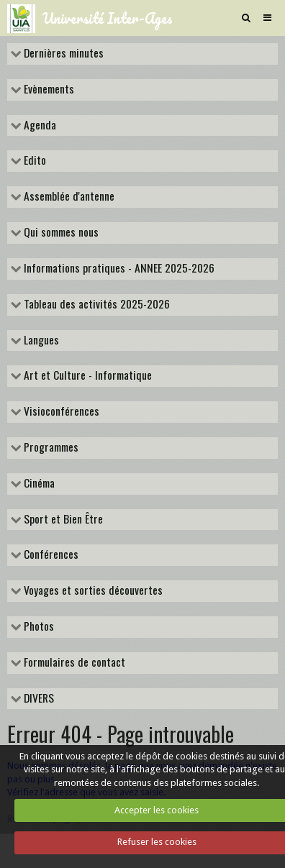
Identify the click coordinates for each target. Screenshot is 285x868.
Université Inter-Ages (108, 18)
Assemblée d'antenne (68, 197)
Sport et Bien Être (62, 520)
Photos (37, 627)
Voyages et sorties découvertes (92, 591)
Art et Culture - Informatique (86, 376)
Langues (40, 341)
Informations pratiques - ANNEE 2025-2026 (118, 269)
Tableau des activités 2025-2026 (95, 305)
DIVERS (37, 699)
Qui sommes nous (60, 233)
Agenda (39, 126)
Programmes (50, 448)
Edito (33, 161)
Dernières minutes (62, 54)
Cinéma (38, 484)
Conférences (50, 555)
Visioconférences (60, 412)
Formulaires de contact (73, 663)
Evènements (47, 90)
